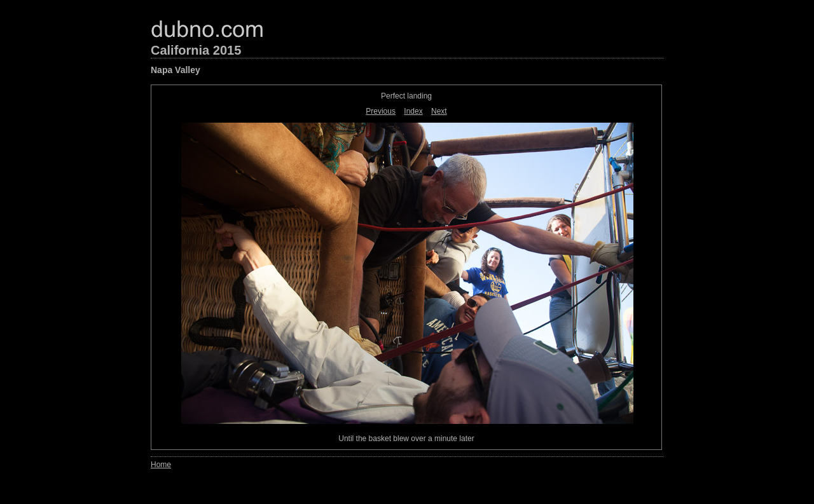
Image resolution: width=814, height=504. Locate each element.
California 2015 (196, 50)
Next (439, 111)
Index (413, 111)
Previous (381, 111)
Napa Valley (176, 70)
